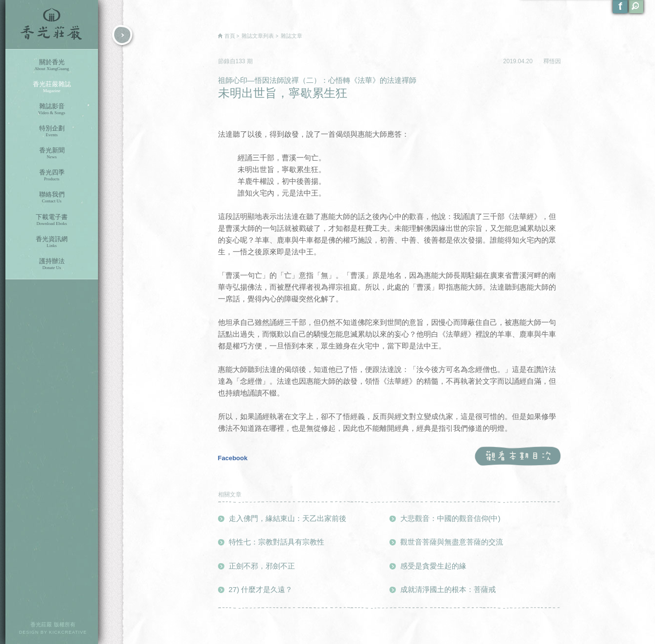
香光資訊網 (52, 242)
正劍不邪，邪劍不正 (262, 566)
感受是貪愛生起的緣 (433, 566)
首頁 (230, 36)
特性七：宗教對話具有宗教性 (277, 542)
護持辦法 (52, 264)
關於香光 (52, 65)
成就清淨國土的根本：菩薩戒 (448, 589)
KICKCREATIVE (68, 632)
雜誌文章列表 (258, 36)
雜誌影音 (52, 109)
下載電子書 (52, 220)
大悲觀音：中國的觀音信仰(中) (450, 518)
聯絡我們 (52, 197)
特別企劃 (52, 131)
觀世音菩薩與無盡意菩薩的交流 (452, 542)
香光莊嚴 (52, 25)
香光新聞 (52, 153)
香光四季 (52, 175)
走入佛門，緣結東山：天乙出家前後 (288, 518)
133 (241, 61)
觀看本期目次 (518, 457)
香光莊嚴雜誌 (52, 87)
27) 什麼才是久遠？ (261, 589)
